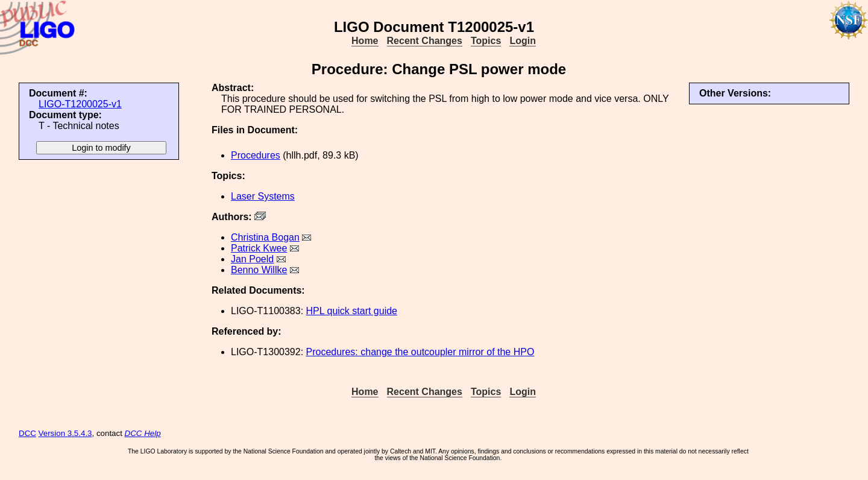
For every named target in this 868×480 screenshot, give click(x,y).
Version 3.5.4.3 (65, 433)
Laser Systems (263, 196)
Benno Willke (259, 270)
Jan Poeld (252, 259)
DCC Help (143, 433)
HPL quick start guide (352, 311)
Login (523, 41)
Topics (486, 41)
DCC (27, 433)
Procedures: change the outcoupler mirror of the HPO (420, 352)
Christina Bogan (265, 237)
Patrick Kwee (259, 248)
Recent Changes (425, 41)
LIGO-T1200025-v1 (80, 104)
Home (365, 41)
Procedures (256, 155)
